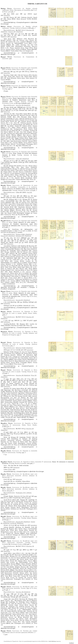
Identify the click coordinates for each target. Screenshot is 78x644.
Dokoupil (22, 110)
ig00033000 (28, 498)
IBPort (23, 161)
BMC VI (12, 498)
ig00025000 (7, 164)
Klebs (13, 14)
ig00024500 (7, 73)
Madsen (3, 242)
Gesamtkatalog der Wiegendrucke (11, 641)
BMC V (20, 35)
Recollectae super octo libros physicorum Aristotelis (20, 475)
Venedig (12, 28)
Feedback (71, 643)
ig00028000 (30, 350)
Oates (29, 110)
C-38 (36, 380)
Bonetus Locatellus (28, 101)
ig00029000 (7, 387)
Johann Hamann (32, 518)
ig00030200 (16, 468)
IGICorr (30, 14)
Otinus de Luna (32, 372)
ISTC (2, 15)
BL (12, 43)
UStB (27, 258)
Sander (12, 107)
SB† (12, 601)
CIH (32, 238)
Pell (14, 109)
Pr (13, 35)
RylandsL (28, 207)
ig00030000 (7, 435)
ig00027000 (7, 112)
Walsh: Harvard (29, 162)
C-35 (27, 241)
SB (8, 130)
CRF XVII (25, 72)
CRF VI (21, 109)
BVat (27, 40)
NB (24, 51)
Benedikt (30, 17)
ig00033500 (19, 479)
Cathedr (3, 254)
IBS (15, 239)
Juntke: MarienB (29, 383)
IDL (21, 239)
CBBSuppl (20, 107)
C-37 (21, 320)
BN (2, 141)
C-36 (12, 110)
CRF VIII (29, 109)
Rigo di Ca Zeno (32, 226)
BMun (23, 78)
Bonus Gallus (33, 313)
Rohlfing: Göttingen (29, 302)
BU (32, 51)
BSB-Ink (8, 110)
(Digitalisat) (15, 32)
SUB (2, 77)
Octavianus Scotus (8, 103)
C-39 (27, 434)
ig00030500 (7, 15)
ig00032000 (31, 197)
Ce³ (20, 34)
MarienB (34, 396)
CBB (12, 594)
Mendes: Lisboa (18, 162)
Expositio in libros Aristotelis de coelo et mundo (20, 312)
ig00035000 (7, 551)
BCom (10, 39)
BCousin (29, 135)
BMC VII (26, 320)
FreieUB (7, 601)
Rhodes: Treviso (13, 496)
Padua (12, 10)
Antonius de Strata (30, 155)
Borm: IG (25, 382)
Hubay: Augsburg (15, 383)
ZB (18, 509)
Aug (11, 398)
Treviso (25, 476)
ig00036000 (34, 525)
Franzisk (3, 124)
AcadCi (10, 470)
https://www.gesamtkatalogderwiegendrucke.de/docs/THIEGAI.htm (33, 641)
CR (5, 238)
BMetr (30, 117)
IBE (21, 14)
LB (7, 179)
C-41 (26, 595)
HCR (5, 34)
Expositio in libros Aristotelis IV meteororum (20, 424)
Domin (20, 364)
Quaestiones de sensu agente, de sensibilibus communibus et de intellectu (20, 186)
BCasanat (23, 19)
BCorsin (3, 49)
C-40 (7, 498)
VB (14, 434)
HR (5, 14)
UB (29, 45)
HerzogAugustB (26, 416)
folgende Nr (14, 232)
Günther (31, 241)
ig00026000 (10, 244)
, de (16, 9)
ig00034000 (25, 597)
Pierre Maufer (21, 69)
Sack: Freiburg (30, 385)
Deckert (32, 72)
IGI (2, 35)
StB (14, 134)
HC (5, 107)
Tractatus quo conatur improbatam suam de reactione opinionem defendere (20, 632)
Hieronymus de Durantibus (23, 10)
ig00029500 (7, 322)
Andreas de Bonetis (21, 28)
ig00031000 (13, 37)
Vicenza (24, 226)
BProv (17, 273)
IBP (33, 34)
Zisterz (11, 532)
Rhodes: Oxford (18, 385)
